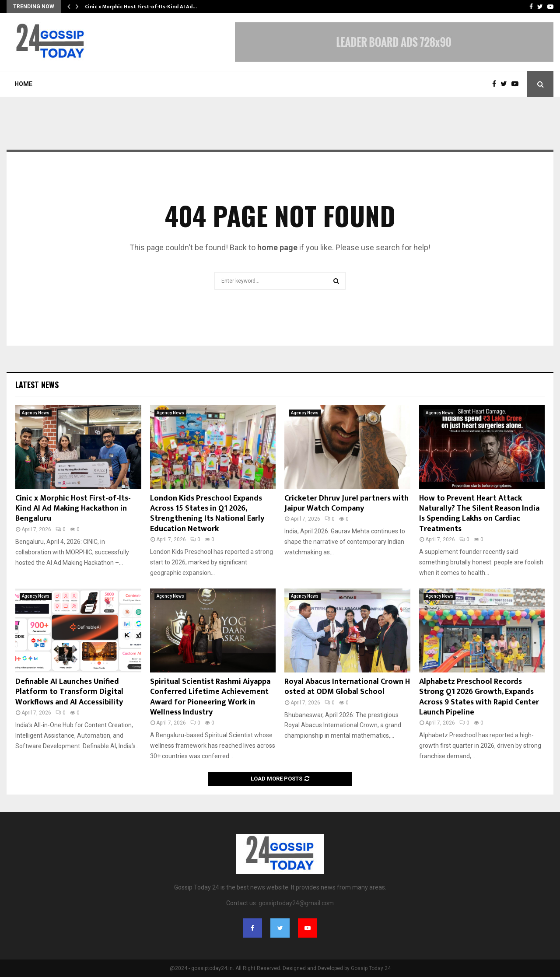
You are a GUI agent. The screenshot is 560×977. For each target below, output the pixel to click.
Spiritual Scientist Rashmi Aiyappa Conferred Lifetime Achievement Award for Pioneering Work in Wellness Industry (210, 697)
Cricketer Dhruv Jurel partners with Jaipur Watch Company (346, 503)
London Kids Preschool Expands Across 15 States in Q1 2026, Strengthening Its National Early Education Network (207, 514)
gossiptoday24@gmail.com (296, 903)
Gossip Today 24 (371, 968)
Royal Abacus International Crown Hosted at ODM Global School (347, 687)
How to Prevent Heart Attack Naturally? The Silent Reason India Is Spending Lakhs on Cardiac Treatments (479, 514)
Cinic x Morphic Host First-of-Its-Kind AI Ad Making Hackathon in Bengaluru (73, 509)
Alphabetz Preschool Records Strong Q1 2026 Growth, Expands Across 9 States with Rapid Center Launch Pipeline (479, 697)
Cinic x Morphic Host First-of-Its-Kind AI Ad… (141, 7)
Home (23, 84)
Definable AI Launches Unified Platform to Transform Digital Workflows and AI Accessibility (69, 692)
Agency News (36, 413)
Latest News (37, 385)
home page (277, 247)
